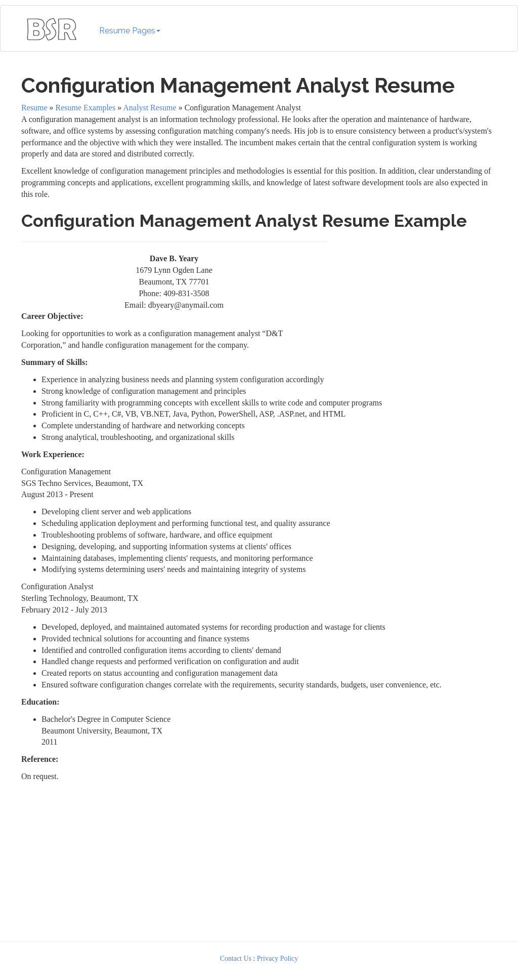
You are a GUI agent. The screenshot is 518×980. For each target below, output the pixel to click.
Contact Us (236, 958)
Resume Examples (86, 108)
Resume (34, 108)
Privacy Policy (278, 958)
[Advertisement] (414, 299)
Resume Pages (130, 31)
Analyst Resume (149, 108)
